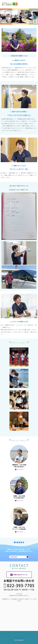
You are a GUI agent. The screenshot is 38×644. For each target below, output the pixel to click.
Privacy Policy (19, 638)
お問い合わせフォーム (20, 575)
